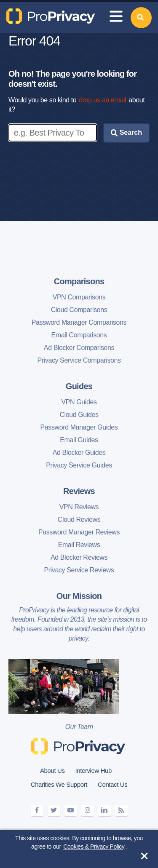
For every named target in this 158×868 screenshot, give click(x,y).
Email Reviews (79, 545)
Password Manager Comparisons (79, 322)
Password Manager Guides (79, 427)
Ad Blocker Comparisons (79, 348)
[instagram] (88, 811)
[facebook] (37, 811)
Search (126, 133)
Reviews (79, 491)
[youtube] (71, 811)
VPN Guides (79, 402)
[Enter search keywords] (53, 133)
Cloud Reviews (79, 519)
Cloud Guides (79, 415)
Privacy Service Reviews (79, 570)
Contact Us (112, 784)
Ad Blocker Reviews (79, 557)
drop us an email (102, 100)
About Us (52, 771)
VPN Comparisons (79, 297)
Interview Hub (93, 771)
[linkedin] (104, 811)
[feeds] (121, 811)
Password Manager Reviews (79, 532)
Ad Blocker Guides (79, 453)
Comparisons (79, 281)
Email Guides (79, 440)
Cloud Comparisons (79, 310)
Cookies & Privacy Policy (94, 847)
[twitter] (54, 811)
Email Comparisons (79, 335)
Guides (79, 386)
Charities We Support (59, 784)
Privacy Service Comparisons (79, 360)
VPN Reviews (79, 507)
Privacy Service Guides (79, 465)
